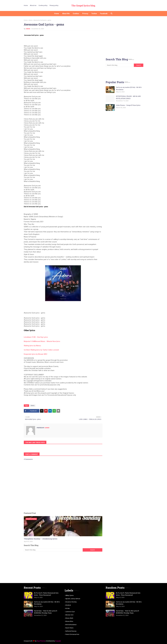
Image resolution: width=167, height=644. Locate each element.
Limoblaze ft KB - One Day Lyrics (36, 337)
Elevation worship (71, 602)
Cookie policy (43, 5)
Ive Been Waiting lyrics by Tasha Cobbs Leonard (41, 350)
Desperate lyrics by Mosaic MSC (36, 354)
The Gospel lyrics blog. (83, 5)
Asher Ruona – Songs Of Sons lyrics (128, 105)
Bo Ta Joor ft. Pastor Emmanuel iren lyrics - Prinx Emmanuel (46, 594)
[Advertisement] (63, 567)
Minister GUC (69, 615)
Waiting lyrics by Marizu (32, 346)
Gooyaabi (58, 641)
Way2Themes (41, 641)
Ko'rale (68, 608)
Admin (28, 29)
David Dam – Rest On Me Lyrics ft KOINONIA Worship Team (46, 612)
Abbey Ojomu (70, 595)
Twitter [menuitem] (94, 14)
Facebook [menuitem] (104, 14)
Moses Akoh (69, 618)
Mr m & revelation (71, 625)
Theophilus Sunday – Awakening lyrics (41, 539)
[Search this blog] (53, 550)
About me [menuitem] (66, 14)
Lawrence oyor (70, 612)
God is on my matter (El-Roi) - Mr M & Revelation (129, 88)
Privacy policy (54, 5)
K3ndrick (68, 605)
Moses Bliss (69, 621)
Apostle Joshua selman (73, 599)
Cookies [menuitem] (76, 14)
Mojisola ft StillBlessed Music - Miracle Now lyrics (42, 341)
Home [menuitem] (57, 14)
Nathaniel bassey (71, 631)
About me (33, 5)
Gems (31, 20)
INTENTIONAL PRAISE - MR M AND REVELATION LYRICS (128, 97)
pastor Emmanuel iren (72, 634)
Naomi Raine (69, 628)
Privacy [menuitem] (85, 14)
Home (26, 5)
